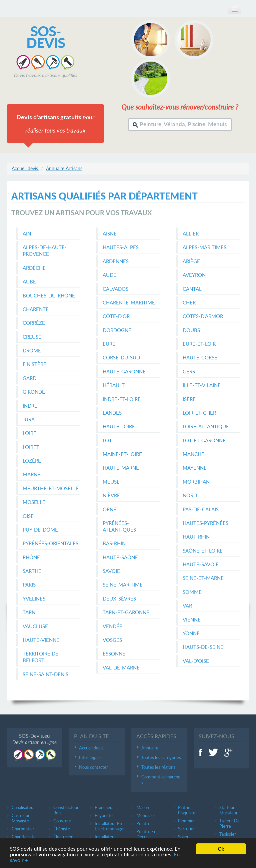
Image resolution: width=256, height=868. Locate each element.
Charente (36, 309)
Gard (29, 378)
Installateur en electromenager (110, 826)
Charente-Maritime (129, 302)
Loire (29, 433)
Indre (30, 406)
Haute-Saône (120, 557)
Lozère (32, 461)
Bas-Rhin (114, 543)
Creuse (32, 337)
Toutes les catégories (161, 757)
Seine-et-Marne (203, 578)
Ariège (191, 261)
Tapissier (228, 834)
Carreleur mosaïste (21, 818)
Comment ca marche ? (161, 780)
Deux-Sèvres (119, 599)
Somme (192, 592)
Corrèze (34, 323)
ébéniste (62, 829)
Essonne (114, 653)
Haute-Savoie (201, 564)
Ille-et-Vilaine (202, 385)
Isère (189, 399)
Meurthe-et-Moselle (51, 488)
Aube (29, 281)
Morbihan (196, 482)
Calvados (115, 289)
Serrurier (186, 829)
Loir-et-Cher (199, 413)
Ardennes (116, 261)
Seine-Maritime (123, 585)
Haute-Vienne (41, 640)
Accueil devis (91, 748)
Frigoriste (104, 815)
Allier (191, 233)
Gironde (34, 392)
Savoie (111, 571)
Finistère (34, 364)
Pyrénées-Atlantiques (119, 526)
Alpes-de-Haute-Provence (45, 250)
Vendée (112, 626)
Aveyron (194, 275)
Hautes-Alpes (121, 247)
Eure (109, 344)
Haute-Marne (121, 468)
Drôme (32, 350)
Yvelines (34, 599)
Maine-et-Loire (122, 454)
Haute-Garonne (124, 371)
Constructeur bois (66, 810)
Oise (28, 516)
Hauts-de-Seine (203, 647)
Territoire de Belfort (40, 657)
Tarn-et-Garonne (126, 612)
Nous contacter (93, 767)
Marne (31, 474)
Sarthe (32, 571)
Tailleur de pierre (229, 823)
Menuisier (146, 815)
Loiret (31, 447)
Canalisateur (23, 807)
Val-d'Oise (196, 661)
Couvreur (62, 821)
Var (187, 606)
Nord (190, 495)
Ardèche (34, 268)
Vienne (192, 620)
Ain (27, 233)
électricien (63, 837)
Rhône (31, 557)
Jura (29, 419)
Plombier (186, 821)
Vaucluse (35, 626)
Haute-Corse (200, 357)
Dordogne (117, 330)
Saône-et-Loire (203, 551)
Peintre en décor (146, 834)
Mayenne (195, 468)
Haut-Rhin (196, 537)
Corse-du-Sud (121, 357)
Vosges (112, 640)
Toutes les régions (158, 767)
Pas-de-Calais (201, 509)
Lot (107, 440)
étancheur (104, 807)
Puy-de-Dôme (40, 530)
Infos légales (91, 757)
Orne (109, 509)
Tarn (29, 612)
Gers (189, 371)
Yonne (191, 633)
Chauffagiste (24, 837)
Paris (29, 585)
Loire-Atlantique (206, 426)
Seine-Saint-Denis (45, 674)
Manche (193, 454)
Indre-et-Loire (122, 399)
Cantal (192, 289)
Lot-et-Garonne (204, 440)
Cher (189, 302)
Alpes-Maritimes (204, 247)
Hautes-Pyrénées (205, 523)
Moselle (34, 502)
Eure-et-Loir (199, 344)
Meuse (111, 482)
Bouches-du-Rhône (49, 295)
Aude (109, 275)
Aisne (110, 233)
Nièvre (111, 495)
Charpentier (23, 829)
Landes (112, 413)
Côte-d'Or (116, 316)
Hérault (114, 385)
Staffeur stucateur (228, 810)
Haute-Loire (119, 426)
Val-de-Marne (121, 667)
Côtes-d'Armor (203, 316)
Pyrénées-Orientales (50, 543)
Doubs (191, 330)
